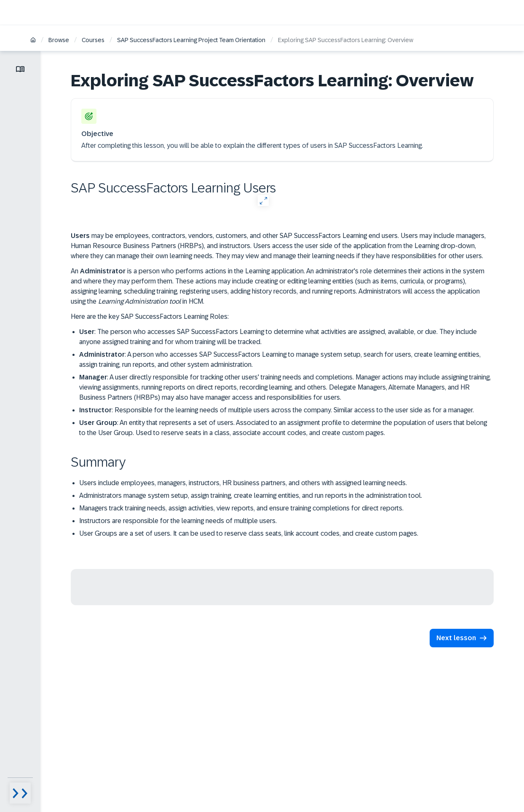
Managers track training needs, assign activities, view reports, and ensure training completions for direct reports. (241, 508)
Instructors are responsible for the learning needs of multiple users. (178, 521)
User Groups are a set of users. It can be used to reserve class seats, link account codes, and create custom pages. (249, 533)
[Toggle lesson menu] (20, 69)
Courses (93, 40)
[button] (462, 638)
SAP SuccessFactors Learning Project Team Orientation (191, 40)
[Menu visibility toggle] (20, 793)
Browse (59, 40)
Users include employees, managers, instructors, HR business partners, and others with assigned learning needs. (243, 483)
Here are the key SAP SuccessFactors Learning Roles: (150, 317)
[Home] (33, 41)
